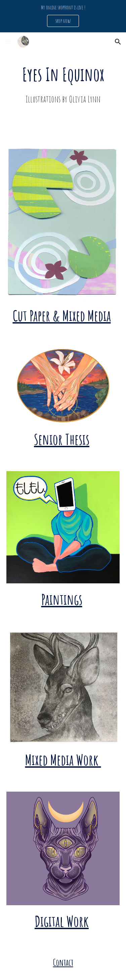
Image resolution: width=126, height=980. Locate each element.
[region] (63, 16)
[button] (8, 42)
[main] (63, 84)
